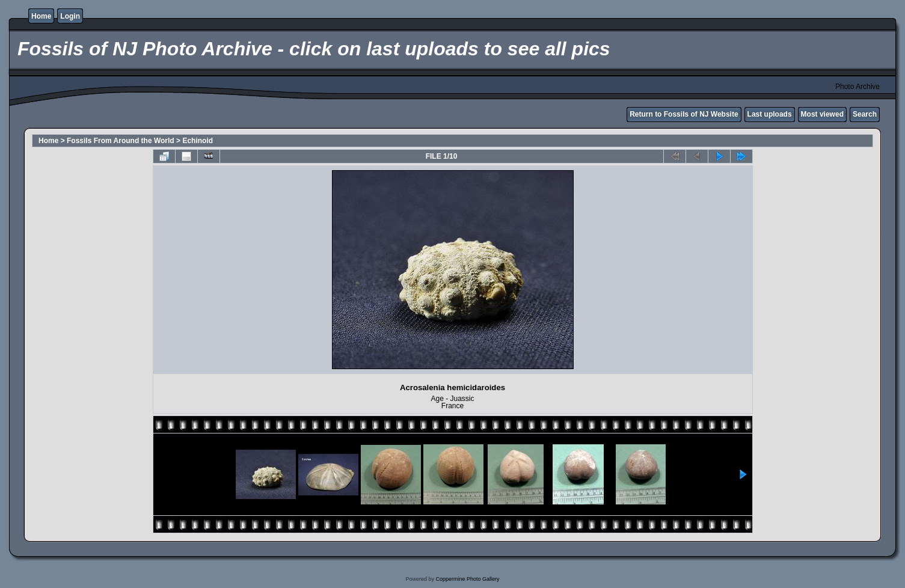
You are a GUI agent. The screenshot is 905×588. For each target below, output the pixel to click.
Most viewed (822, 114)
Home (41, 16)
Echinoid (198, 141)
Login (70, 16)
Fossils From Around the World (121, 141)
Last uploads (770, 114)
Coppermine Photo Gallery (467, 579)
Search (865, 114)
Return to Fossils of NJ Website (684, 114)
